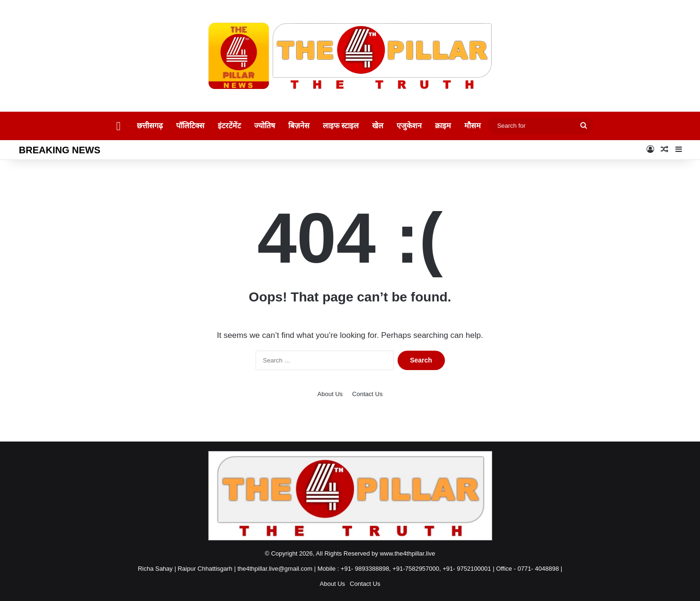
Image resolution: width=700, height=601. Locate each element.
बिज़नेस (299, 126)
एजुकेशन (409, 126)
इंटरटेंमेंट (229, 126)
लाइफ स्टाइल (341, 126)
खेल (378, 126)
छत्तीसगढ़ (150, 126)
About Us (330, 394)
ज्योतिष (265, 126)
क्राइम (443, 126)
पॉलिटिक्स (190, 126)
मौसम (473, 126)
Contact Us (367, 394)
